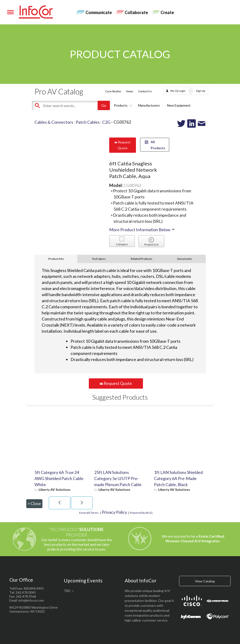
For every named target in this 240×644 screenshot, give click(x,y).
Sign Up (201, 91)
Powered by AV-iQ (141, 513)
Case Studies (113, 91)
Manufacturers (149, 105)
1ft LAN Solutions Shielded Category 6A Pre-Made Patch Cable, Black (178, 478)
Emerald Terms (89, 513)
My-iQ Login (178, 91)
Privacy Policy (114, 512)
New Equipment (179, 105)
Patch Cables (88, 122)
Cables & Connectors (54, 122)
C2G (106, 122)
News (130, 91)
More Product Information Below (142, 230)
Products (122, 105)
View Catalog (205, 581)
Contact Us (145, 91)
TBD (67, 591)
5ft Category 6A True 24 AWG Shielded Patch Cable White (59, 478)
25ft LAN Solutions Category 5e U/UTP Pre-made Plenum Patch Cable (118, 478)
